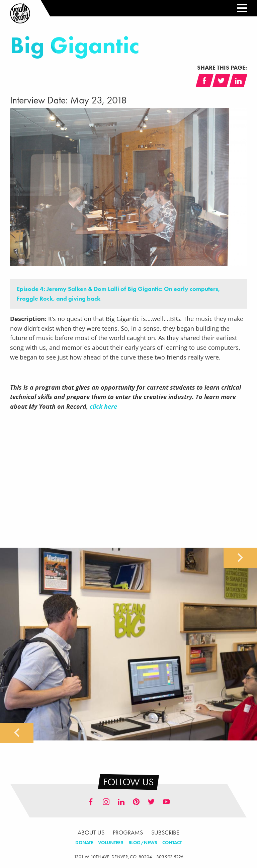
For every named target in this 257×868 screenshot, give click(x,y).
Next (240, 558)
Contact (172, 843)
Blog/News (143, 843)
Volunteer (111, 843)
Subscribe (165, 833)
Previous (17, 733)
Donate (84, 843)
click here (103, 406)
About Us (91, 833)
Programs (128, 833)
